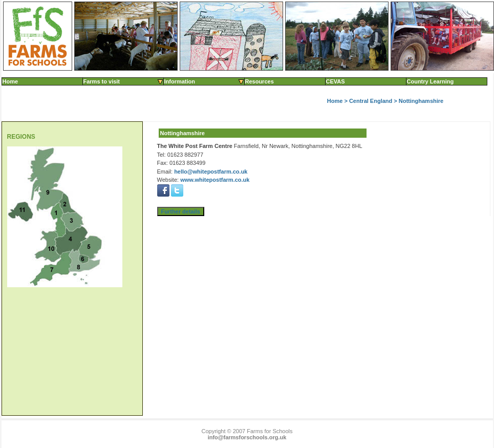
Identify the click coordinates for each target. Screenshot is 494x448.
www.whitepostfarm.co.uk (215, 180)
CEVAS (336, 81)
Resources (260, 81)
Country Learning (431, 81)
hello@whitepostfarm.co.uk (211, 172)
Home (10, 81)
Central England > (374, 101)
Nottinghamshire (421, 101)
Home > (338, 101)
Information (205, 81)
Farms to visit (124, 81)
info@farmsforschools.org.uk (247, 437)
